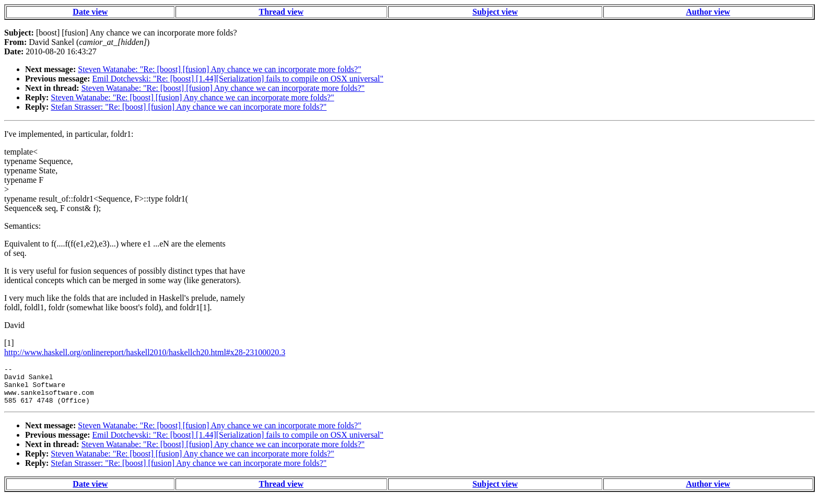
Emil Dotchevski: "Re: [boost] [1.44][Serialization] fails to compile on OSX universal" (238, 79)
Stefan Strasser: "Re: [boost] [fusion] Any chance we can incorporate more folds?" (189, 107)
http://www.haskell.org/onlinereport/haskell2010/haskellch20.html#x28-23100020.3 (145, 352)
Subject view (495, 12)
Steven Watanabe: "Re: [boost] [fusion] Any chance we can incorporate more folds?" (219, 69)
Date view (90, 12)
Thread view (281, 12)
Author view (708, 12)
